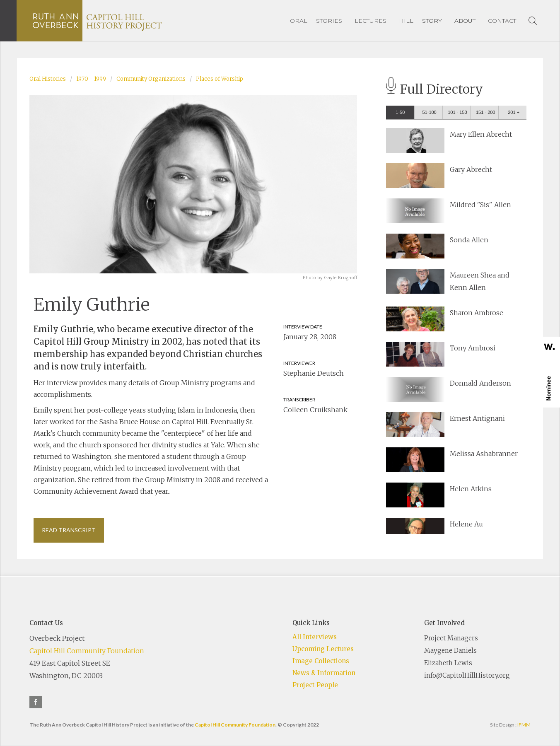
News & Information (324, 673)
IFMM (524, 725)
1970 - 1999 (91, 79)
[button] (420, 21)
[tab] (400, 112)
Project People (315, 685)
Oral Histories (48, 79)
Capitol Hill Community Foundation (87, 651)
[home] (97, 21)
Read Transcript (69, 530)
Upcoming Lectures (323, 649)
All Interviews (315, 637)
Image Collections (321, 661)
